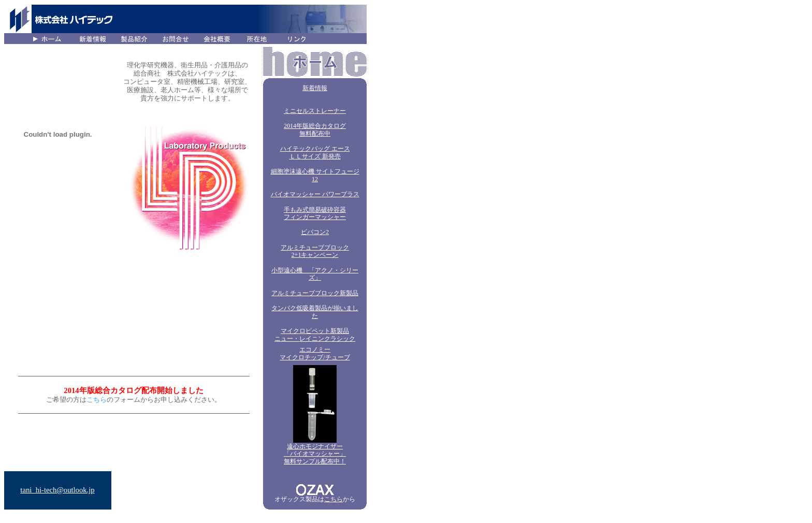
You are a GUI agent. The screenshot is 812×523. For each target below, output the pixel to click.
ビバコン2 (315, 232)
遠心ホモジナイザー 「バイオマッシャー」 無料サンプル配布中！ (315, 454)
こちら (334, 499)
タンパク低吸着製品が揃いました (315, 312)
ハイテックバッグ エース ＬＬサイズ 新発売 (315, 152)
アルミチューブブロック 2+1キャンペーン (315, 251)
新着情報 (315, 88)
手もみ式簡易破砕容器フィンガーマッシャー (315, 214)
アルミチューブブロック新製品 (315, 293)
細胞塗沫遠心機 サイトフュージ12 (315, 175)
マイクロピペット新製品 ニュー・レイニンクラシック (315, 335)
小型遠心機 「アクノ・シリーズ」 (315, 274)
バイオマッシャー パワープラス (315, 194)
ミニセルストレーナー (315, 111)
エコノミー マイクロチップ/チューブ (315, 353)
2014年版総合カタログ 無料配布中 (315, 130)
